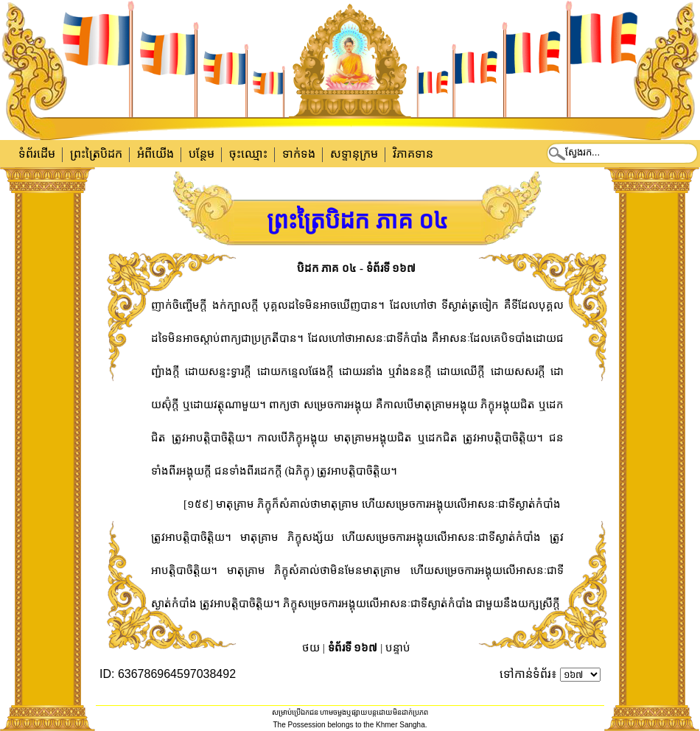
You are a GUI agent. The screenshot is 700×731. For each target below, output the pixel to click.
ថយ (311, 648)
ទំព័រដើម (37, 154)
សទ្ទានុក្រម (354, 154)
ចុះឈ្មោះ (248, 154)
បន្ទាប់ (398, 648)
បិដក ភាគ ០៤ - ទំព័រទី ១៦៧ (357, 268)
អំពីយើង (155, 154)
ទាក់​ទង (299, 154)
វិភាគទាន (413, 154)
